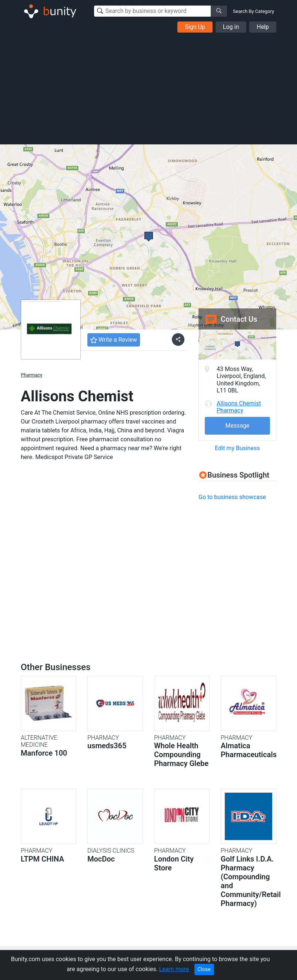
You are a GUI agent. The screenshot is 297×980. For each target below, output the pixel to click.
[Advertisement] (148, 88)
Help (263, 27)
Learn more (174, 969)
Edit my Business (237, 448)
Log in (231, 27)
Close (204, 969)
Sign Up (195, 27)
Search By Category (253, 11)
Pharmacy (31, 375)
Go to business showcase (232, 497)
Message (237, 426)
